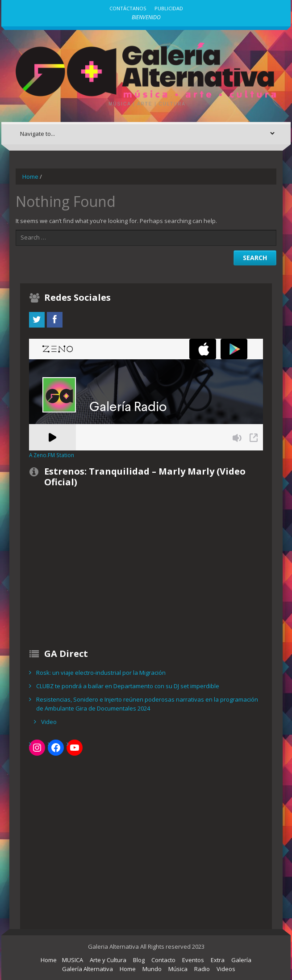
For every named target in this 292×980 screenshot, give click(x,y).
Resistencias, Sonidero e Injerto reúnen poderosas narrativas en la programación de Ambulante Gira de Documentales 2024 (147, 704)
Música (178, 969)
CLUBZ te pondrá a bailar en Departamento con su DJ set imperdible (128, 686)
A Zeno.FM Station (52, 455)
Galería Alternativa (88, 969)
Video (49, 722)
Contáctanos (128, 8)
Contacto (163, 960)
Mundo (152, 969)
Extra (218, 960)
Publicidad (169, 8)
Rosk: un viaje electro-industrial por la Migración (101, 673)
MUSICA (73, 960)
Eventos (193, 960)
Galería (241, 960)
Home (30, 177)
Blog (139, 960)
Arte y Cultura (108, 960)
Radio (202, 969)
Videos (226, 969)
